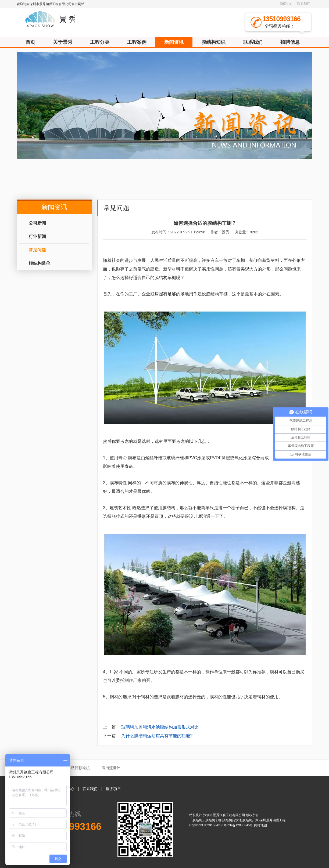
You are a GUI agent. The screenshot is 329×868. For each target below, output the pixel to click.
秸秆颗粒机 (80, 768)
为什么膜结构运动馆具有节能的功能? (157, 736)
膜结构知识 (213, 42)
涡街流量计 (111, 768)
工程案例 (137, 42)
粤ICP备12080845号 (239, 825)
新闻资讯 (174, 42)
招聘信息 (290, 42)
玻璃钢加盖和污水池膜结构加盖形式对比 (160, 727)
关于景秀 (63, 42)
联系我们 (304, 4)
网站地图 (260, 825)
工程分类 (100, 42)
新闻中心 (286, 4)
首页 (30, 42)
